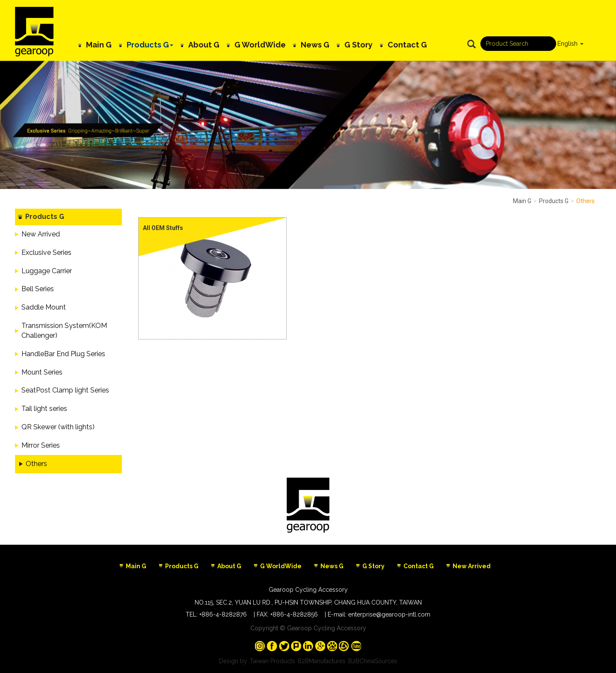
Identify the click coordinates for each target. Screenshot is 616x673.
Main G (99, 45)
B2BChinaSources (373, 661)
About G (204, 45)
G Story (358, 45)
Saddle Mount (44, 307)
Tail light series (44, 409)
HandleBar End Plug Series (63, 354)
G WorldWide (260, 45)
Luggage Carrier (47, 271)
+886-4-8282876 (223, 614)
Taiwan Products (272, 661)
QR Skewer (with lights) (58, 427)
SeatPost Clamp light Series (65, 390)
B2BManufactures (322, 661)
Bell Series (38, 289)
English (567, 44)
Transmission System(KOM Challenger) (64, 331)
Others (36, 464)
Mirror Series (41, 445)
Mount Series (42, 372)
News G (315, 45)
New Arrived (41, 234)
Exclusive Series (46, 252)
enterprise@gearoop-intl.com (389, 614)
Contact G (407, 45)
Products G (150, 45)
